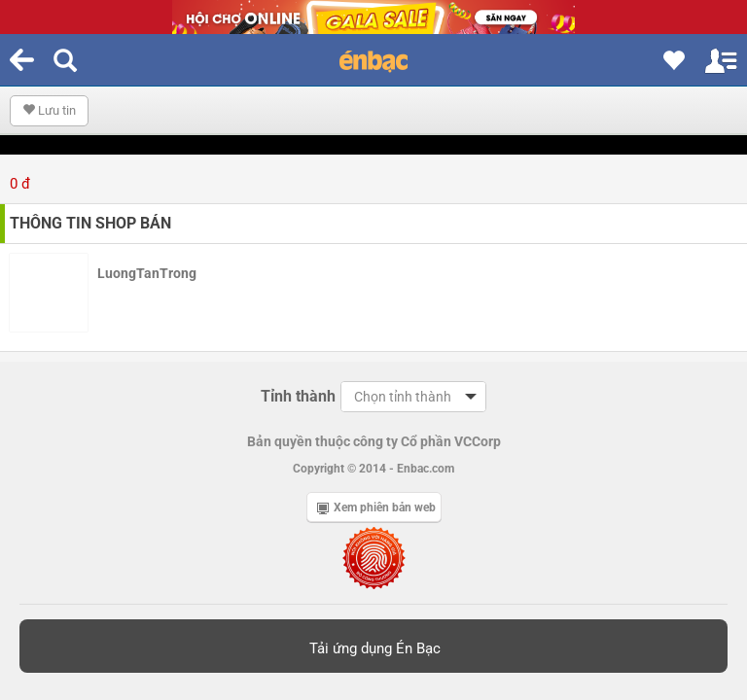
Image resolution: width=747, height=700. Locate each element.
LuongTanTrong (147, 273)
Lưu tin (49, 110)
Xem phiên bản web (376, 507)
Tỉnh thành (298, 396)
